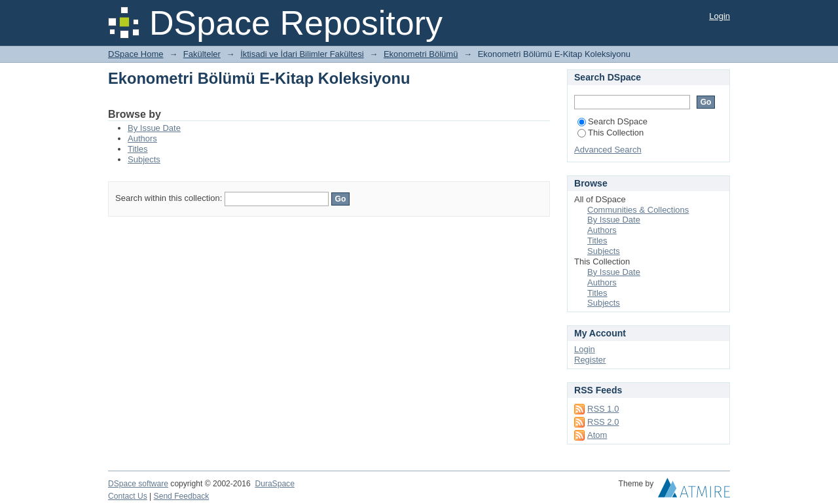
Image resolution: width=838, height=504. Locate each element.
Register (590, 360)
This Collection (610, 133)
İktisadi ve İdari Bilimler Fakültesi (302, 54)
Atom (597, 435)
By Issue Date (154, 128)
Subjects (144, 159)
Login (720, 16)
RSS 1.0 (603, 409)
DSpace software (138, 484)
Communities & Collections (638, 210)
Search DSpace (612, 121)
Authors (142, 138)
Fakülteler (202, 54)
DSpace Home (136, 54)
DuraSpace (274, 484)
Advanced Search (608, 150)
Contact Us (128, 496)
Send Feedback (182, 496)
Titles (138, 149)
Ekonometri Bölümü (421, 54)
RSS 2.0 (603, 422)
